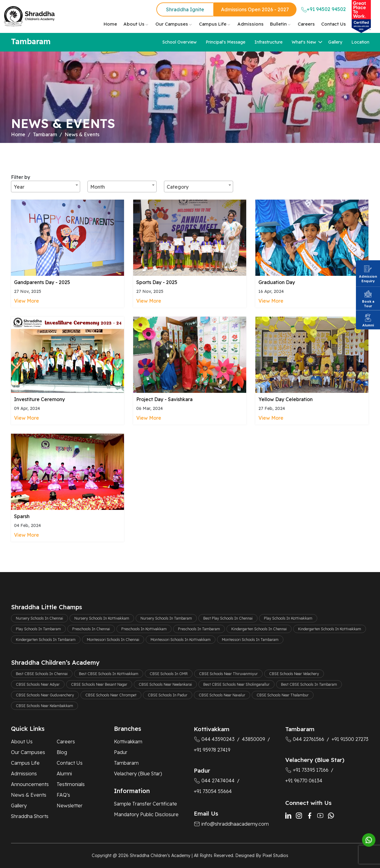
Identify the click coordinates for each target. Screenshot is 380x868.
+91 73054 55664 (213, 791)
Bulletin (278, 24)
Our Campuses (172, 24)
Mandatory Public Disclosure (146, 814)
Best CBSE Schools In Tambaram (309, 684)
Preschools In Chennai (91, 629)
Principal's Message (226, 42)
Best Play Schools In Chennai (228, 618)
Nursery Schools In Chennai (39, 618)
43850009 (254, 739)
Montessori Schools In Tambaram (250, 640)
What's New (304, 42)
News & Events (29, 795)
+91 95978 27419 (212, 750)
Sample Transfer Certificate (146, 804)
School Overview (179, 42)
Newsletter (70, 806)
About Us (134, 24)
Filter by (21, 177)
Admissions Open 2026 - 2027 (255, 9)
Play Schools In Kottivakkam (288, 618)
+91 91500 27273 (350, 739)
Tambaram (45, 134)
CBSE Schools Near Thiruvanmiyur (228, 674)
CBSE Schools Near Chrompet (111, 695)
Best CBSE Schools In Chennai (42, 674)
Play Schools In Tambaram (38, 629)
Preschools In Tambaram (199, 629)
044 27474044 (214, 781)
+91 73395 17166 (307, 770)
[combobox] (46, 187)
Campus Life (213, 24)
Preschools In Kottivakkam (144, 629)
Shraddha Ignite (185, 9)
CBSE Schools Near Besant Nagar (99, 684)
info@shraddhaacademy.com (231, 824)
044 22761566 (305, 739)
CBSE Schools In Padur (168, 695)
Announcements (30, 784)
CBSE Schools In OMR (169, 674)
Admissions (250, 24)
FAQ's (63, 795)
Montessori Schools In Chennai (113, 640)
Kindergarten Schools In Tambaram (46, 640)
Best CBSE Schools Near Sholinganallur (236, 684)
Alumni (64, 774)
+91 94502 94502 (323, 9)
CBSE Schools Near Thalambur (283, 695)
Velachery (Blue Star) (138, 774)
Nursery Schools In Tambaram (166, 618)
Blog (62, 752)
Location (360, 42)
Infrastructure (268, 42)
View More (27, 301)
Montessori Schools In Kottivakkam (181, 640)
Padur (121, 752)
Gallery (335, 42)
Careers (306, 24)
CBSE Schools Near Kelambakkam (44, 706)
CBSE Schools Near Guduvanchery (45, 695)
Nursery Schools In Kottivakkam (102, 618)
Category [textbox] (178, 187)
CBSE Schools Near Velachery (294, 674)
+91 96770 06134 (304, 781)
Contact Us (334, 24)
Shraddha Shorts (30, 816)
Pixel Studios (275, 856)
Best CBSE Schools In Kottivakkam (109, 674)
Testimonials (71, 784)
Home (110, 24)
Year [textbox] (19, 187)
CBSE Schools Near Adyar (38, 684)
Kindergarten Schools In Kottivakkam (330, 629)
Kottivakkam (128, 742)
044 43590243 (214, 739)
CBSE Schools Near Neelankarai (165, 684)
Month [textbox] (98, 187)
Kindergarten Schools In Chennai (259, 629)
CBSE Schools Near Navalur (222, 695)
